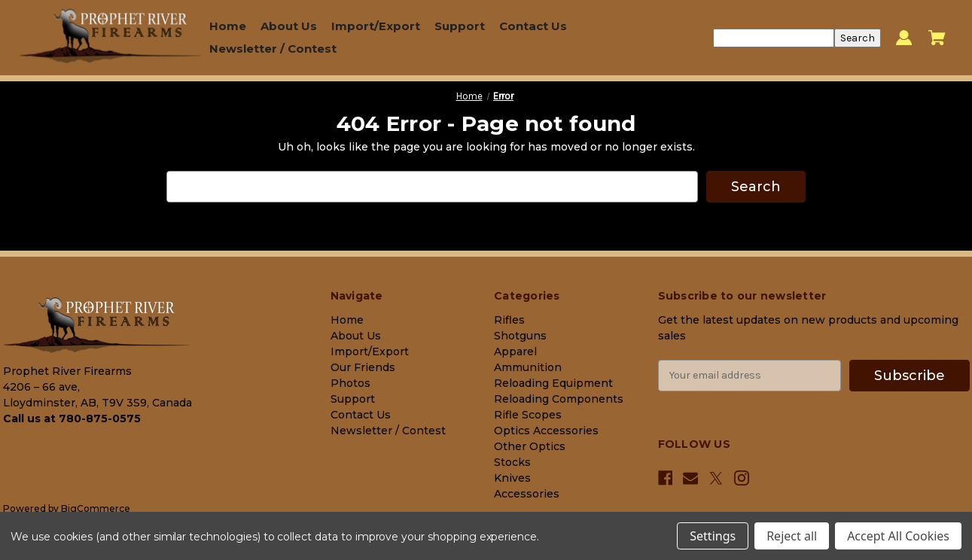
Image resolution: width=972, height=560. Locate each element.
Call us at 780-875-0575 (72, 418)
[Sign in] (904, 38)
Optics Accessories (546, 430)
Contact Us (533, 26)
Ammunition (528, 367)
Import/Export (376, 26)
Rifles (509, 319)
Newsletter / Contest (273, 49)
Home (228, 26)
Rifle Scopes (528, 414)
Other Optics (530, 446)
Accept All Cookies (898, 536)
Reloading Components (559, 398)
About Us (289, 26)
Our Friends (363, 367)
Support (460, 26)
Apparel (515, 351)
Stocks (512, 461)
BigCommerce (96, 508)
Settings (713, 536)
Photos (350, 382)
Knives (512, 477)
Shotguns (520, 335)
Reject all (792, 536)
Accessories (527, 493)
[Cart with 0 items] (937, 38)
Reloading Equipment (553, 382)
